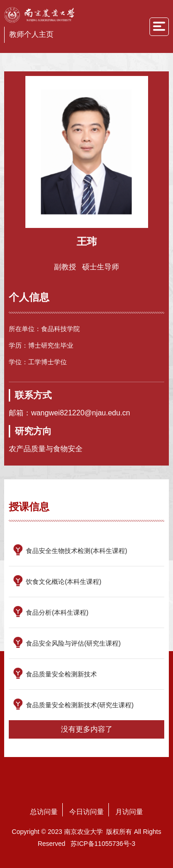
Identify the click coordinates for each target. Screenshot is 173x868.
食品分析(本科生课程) (57, 612)
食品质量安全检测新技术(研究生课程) (80, 705)
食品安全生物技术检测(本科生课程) (76, 551)
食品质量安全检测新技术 (61, 674)
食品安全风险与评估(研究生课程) (73, 643)
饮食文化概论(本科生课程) (63, 582)
